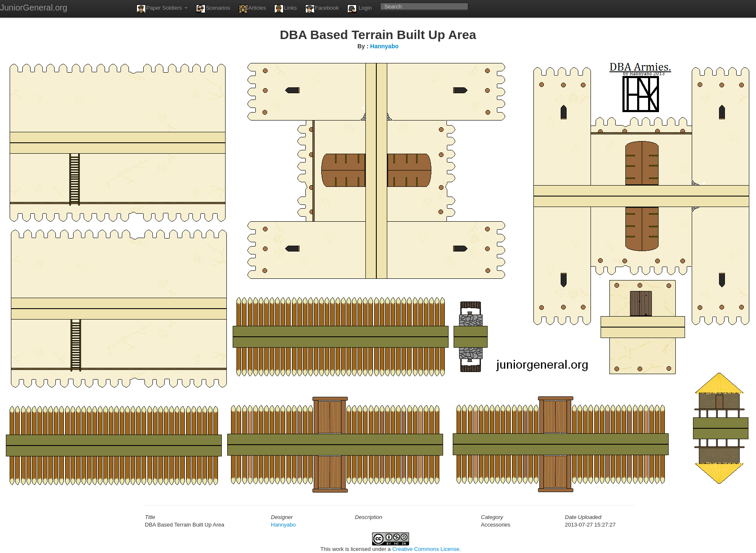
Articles (252, 9)
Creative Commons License (426, 549)
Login (360, 9)
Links (285, 9)
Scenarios (213, 9)
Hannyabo (384, 46)
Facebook (322, 9)
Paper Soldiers (162, 9)
